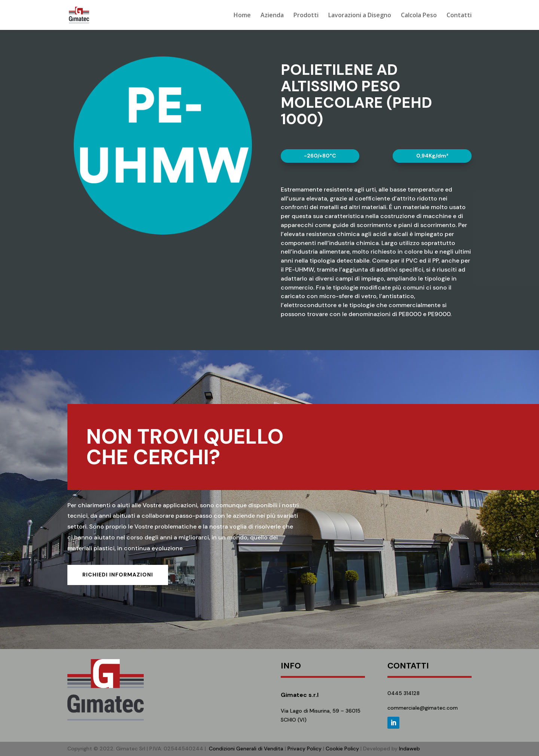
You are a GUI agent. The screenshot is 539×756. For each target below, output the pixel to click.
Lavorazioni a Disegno (360, 16)
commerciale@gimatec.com (423, 708)
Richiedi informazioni (118, 575)
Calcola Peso (419, 16)
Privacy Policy (304, 749)
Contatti (459, 16)
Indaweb (409, 749)
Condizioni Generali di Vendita (246, 749)
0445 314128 (404, 693)
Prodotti (306, 16)
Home (242, 16)
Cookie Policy (342, 749)
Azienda (272, 16)
